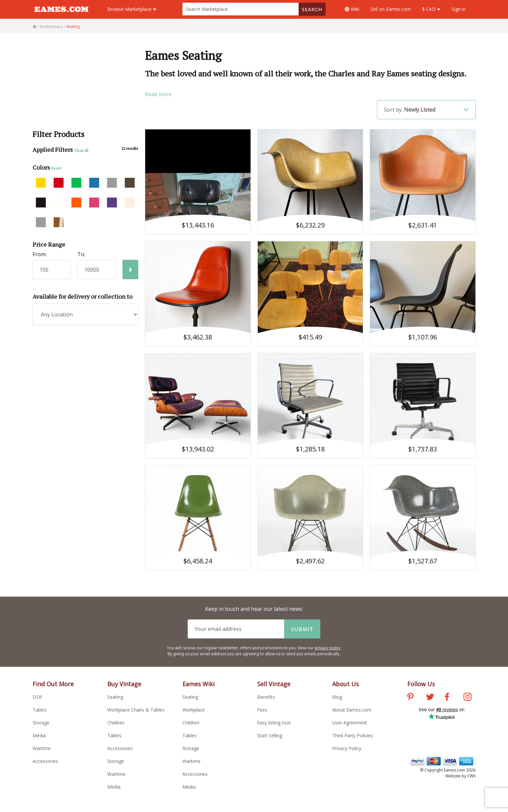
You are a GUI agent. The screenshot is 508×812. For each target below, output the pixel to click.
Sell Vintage (274, 684)
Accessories (45, 761)
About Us (346, 684)
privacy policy (328, 648)
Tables (40, 710)
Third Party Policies (353, 735)
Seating (115, 697)
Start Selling (270, 735)
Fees (262, 710)
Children (116, 723)
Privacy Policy (347, 748)
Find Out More (53, 684)
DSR (37, 697)
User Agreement (350, 723)
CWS (471, 776)
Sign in (459, 9)
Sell (391, 9)
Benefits (266, 697)
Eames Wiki (199, 684)
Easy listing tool (274, 723)
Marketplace (132, 9)
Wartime (42, 748)
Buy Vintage (124, 684)
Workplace (194, 710)
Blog (337, 697)
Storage (41, 723)
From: (40, 254)
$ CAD (431, 9)
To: (81, 254)
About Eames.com (352, 710)
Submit (302, 629)
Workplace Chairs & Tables (136, 710)
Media (39, 735)
